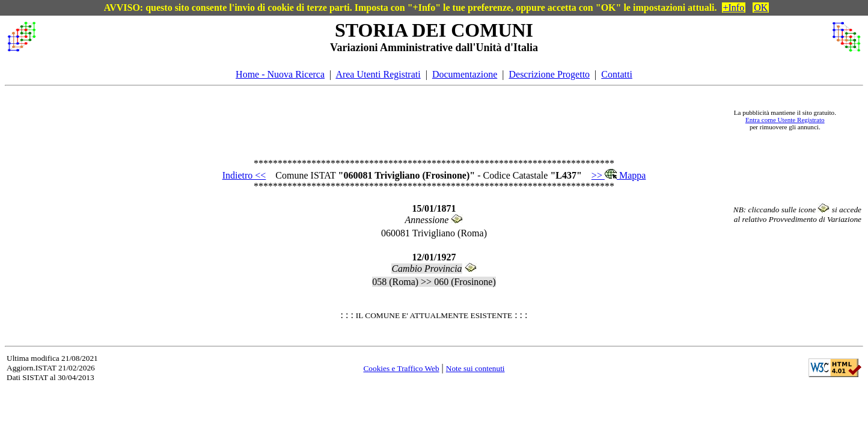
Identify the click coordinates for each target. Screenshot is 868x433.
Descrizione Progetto (549, 74)
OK (761, 8)
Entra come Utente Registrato (785, 120)
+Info (734, 8)
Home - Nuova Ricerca (280, 74)
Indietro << (244, 175)
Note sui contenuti (475, 368)
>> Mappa (619, 175)
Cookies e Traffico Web (401, 368)
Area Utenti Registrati (378, 74)
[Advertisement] (380, 120)
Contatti (617, 74)
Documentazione (465, 74)
